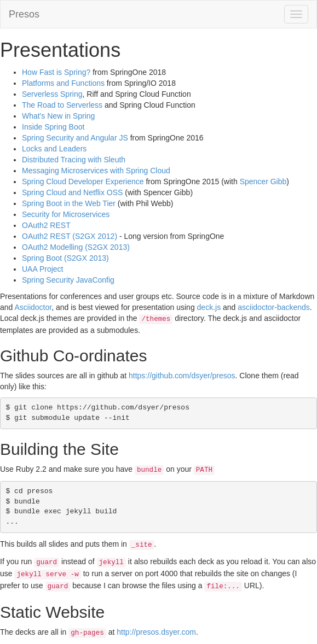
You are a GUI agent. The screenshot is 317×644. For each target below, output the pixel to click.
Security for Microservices (66, 214)
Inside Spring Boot (53, 127)
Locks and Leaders (54, 149)
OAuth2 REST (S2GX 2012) (70, 236)
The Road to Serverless (62, 105)
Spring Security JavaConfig (68, 280)
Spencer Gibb (263, 182)
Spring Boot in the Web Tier (69, 203)
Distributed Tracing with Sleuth (74, 160)
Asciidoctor (33, 307)
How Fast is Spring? (56, 72)
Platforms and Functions (63, 83)
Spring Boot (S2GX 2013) (65, 258)
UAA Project (42, 269)
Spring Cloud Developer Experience (83, 182)
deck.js (209, 307)
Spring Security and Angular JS (75, 138)
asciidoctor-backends (274, 307)
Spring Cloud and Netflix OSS (72, 192)
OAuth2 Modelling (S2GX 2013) (76, 247)
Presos (24, 14)
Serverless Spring (52, 94)
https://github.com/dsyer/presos (182, 376)
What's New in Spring (58, 116)
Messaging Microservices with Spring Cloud (96, 171)
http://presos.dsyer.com (156, 632)
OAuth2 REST (46, 225)
